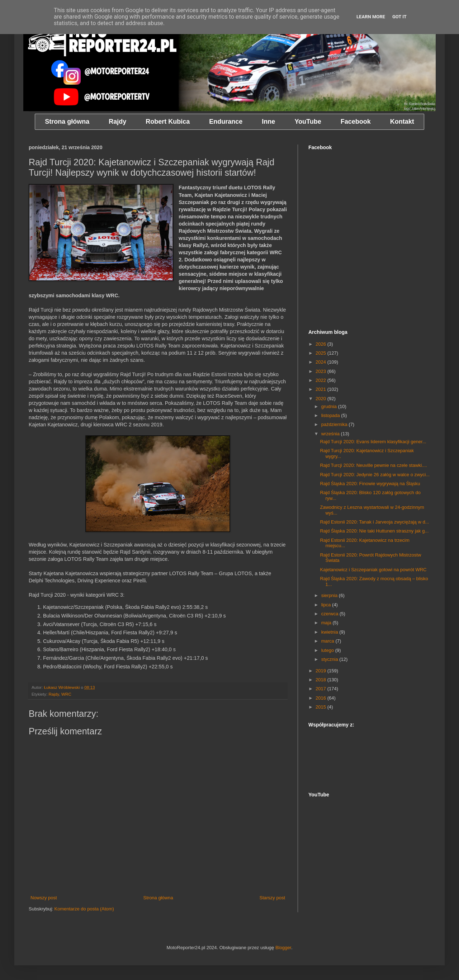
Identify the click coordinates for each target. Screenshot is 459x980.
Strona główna (158, 898)
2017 (321, 689)
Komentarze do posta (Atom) (84, 909)
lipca (327, 605)
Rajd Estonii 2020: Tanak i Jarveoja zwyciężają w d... (374, 522)
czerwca (330, 614)
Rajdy (54, 694)
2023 (321, 371)
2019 (321, 671)
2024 (321, 362)
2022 (321, 380)
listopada (331, 415)
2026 (321, 344)
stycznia (330, 659)
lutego (328, 650)
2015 (321, 707)
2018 (321, 680)
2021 (321, 389)
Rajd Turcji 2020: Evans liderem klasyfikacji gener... (373, 442)
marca (328, 641)
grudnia (330, 406)
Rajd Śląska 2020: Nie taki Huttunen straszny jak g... (374, 531)
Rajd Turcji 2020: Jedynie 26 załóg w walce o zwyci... (375, 475)
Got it (399, 17)
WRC (66, 694)
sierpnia (330, 595)
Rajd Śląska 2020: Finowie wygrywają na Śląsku (370, 484)
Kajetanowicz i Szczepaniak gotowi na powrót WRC (373, 570)
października (335, 424)
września (331, 434)
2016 (321, 698)
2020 (321, 399)
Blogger (283, 948)
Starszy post (272, 898)
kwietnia (330, 632)
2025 (321, 353)
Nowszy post (44, 898)
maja (327, 623)
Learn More (371, 17)
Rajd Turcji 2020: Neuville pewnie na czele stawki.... (373, 465)
